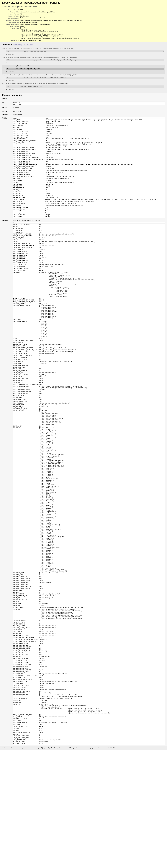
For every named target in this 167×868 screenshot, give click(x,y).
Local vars (11, 56)
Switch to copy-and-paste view (23, 47)
